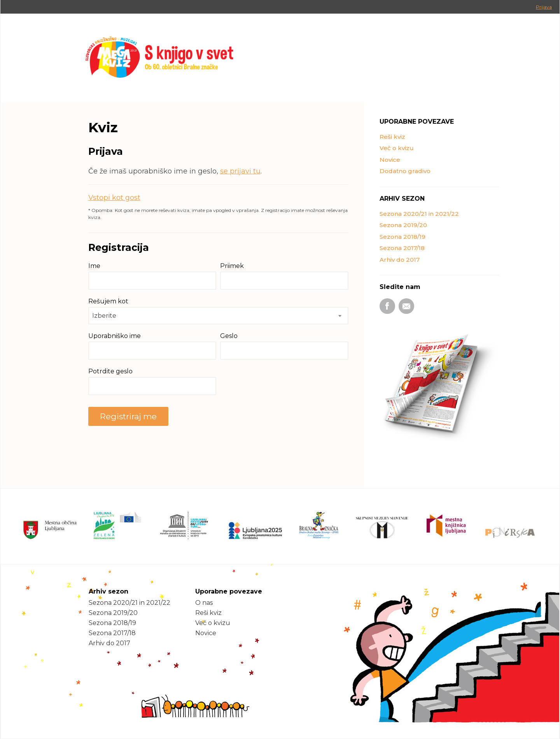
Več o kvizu (397, 148)
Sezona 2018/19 (402, 237)
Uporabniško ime (115, 336)
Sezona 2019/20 (403, 225)
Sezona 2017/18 (402, 248)
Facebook (387, 306)
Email (406, 306)
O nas (204, 603)
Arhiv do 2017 (400, 260)
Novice (390, 160)
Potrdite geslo (110, 371)
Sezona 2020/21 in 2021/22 (419, 214)
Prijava (544, 7)
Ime (94, 266)
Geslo (229, 336)
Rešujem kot (108, 301)
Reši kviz (392, 137)
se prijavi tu (240, 171)
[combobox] (218, 316)
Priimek (232, 266)
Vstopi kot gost (114, 198)
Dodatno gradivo (405, 171)
